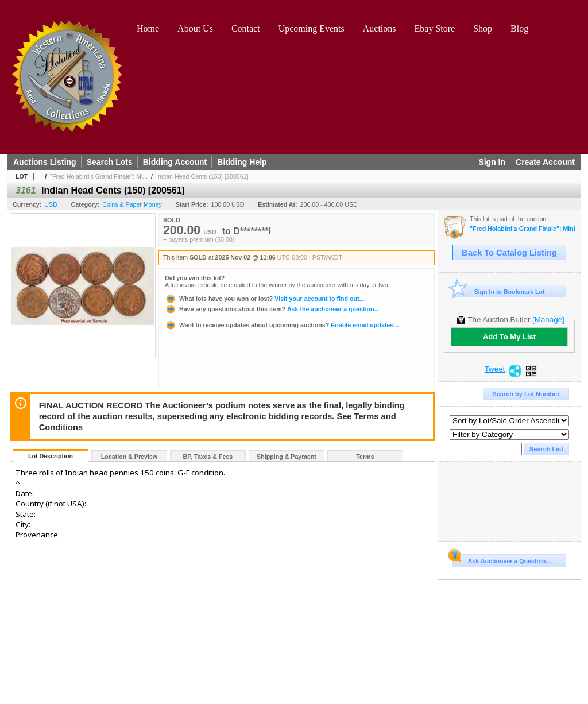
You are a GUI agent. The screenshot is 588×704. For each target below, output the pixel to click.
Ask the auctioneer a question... (272, 309)
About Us (195, 28)
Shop (483, 28)
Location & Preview (129, 457)
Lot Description (51, 456)
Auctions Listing (45, 162)
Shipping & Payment (287, 457)
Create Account (545, 162)
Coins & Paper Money (132, 204)
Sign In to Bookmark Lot (499, 291)
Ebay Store (435, 28)
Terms (365, 457)
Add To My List (509, 337)
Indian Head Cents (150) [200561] (202, 176)
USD (51, 204)
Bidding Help (242, 162)
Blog (519, 28)
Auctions (380, 28)
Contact (246, 28)
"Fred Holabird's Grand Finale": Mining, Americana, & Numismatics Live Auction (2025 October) (522, 229)
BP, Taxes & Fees (208, 457)
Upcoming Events (312, 28)
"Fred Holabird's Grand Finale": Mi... (99, 176)
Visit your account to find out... (264, 299)
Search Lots (110, 162)
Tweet (495, 369)
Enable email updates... (282, 325)
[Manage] (548, 320)
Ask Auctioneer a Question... (502, 559)
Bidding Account (175, 162)
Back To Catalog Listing (509, 253)
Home (148, 28)
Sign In (492, 162)
